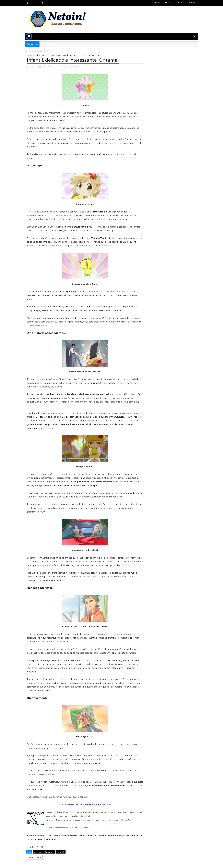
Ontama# (51, 852)
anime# (40, 852)
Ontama (49, 55)
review (58, 55)
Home (31, 55)
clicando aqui (57, 839)
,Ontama (71, 66)
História (167, 3)
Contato (190, 3)
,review (79, 66)
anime (40, 55)
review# (62, 852)
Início (156, 3)
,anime (63, 66)
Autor (178, 3)
